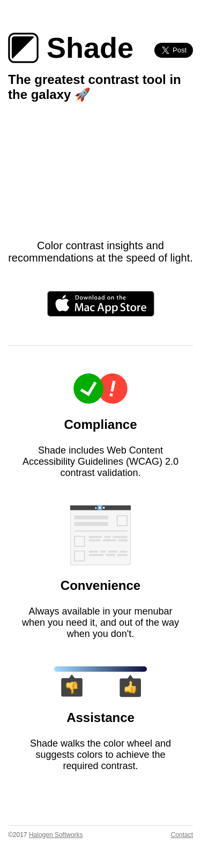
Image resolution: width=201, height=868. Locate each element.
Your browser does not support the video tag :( (100, 175)
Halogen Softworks (56, 835)
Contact (182, 835)
